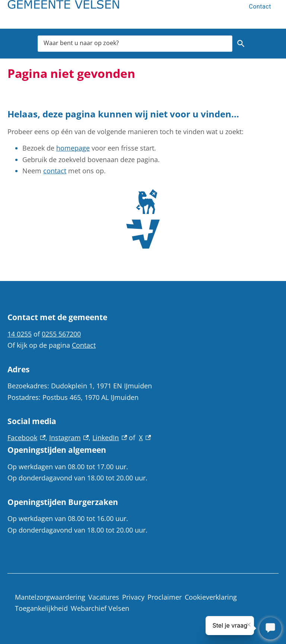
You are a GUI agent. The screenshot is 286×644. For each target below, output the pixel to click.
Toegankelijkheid (41, 608)
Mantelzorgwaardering (50, 597)
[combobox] (135, 44)
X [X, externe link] (145, 438)
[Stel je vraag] (270, 628)
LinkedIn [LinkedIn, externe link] (110, 438)
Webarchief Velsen (100, 608)
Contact (260, 7)
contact (55, 171)
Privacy (133, 597)
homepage (73, 148)
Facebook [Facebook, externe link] (26, 438)
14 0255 (20, 334)
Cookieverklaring (211, 597)
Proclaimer (165, 597)
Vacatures (104, 597)
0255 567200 (61, 334)
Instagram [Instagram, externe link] (69, 438)
